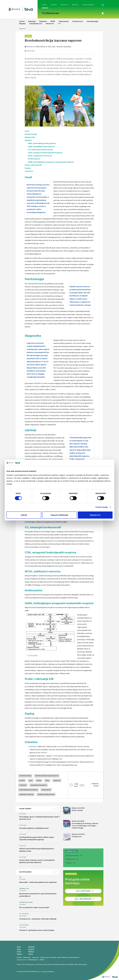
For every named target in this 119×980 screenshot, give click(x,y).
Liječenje (28, 140)
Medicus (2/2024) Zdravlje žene (74, 837)
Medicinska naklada (67, 964)
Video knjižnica (88, 5)
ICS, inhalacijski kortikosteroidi (40, 150)
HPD (27, 964)
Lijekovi (54, 5)
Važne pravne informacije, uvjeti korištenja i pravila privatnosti (60, 957)
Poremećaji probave (26, 902)
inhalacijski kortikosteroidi (46, 794)
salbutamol (23, 785)
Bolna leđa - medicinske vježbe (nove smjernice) (38, 882)
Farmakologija (24, 889)
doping (39, 780)
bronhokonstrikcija (25, 776)
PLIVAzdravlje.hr (33, 960)
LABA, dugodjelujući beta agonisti (41, 147)
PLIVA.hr (42, 960)
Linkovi (31, 954)
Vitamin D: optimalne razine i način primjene (37, 930)
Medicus (75, 5)
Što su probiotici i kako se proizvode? (34, 907)
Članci (44, 5)
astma (47, 780)
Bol (20, 877)
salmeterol (57, 780)
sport (31, 780)
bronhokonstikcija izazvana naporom (47, 776)
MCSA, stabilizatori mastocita (40, 156)
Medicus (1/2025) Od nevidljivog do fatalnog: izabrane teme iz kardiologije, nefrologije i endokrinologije (81, 824)
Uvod (27, 131)
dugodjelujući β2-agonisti (39, 785)
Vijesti (19, 951)
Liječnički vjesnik (41, 964)
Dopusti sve (95, 515)
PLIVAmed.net (50, 13)
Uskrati (24, 515)
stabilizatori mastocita (26, 794)
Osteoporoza (24, 914)
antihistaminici (46, 790)
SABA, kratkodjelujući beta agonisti (42, 143)
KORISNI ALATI (72, 851)
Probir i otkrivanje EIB (33, 165)
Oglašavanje (27, 957)
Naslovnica (23, 29)
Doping (28, 168)
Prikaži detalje (102, 507)
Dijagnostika (30, 137)
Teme (19, 947)
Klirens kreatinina (72, 856)
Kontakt (19, 957)
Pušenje (69, 863)
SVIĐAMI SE (79, 785)
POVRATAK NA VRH (95, 785)
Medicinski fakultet (54, 964)
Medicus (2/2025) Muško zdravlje (74, 811)
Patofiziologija (31, 134)
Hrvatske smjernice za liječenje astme (34, 828)
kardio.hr (32, 964)
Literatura (29, 171)
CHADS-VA (70, 859)
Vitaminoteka (82, 964)
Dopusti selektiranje (60, 515)
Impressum (36, 957)
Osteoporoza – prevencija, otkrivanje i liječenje (38, 919)
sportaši (22, 780)
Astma (28, 36)
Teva (18, 960)
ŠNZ (76, 964)
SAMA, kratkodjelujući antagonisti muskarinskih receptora (51, 162)
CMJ (24, 964)
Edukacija (64, 5)
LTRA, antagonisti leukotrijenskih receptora (45, 153)
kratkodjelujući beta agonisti (28, 790)
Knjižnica (31, 949)
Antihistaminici (34, 159)
